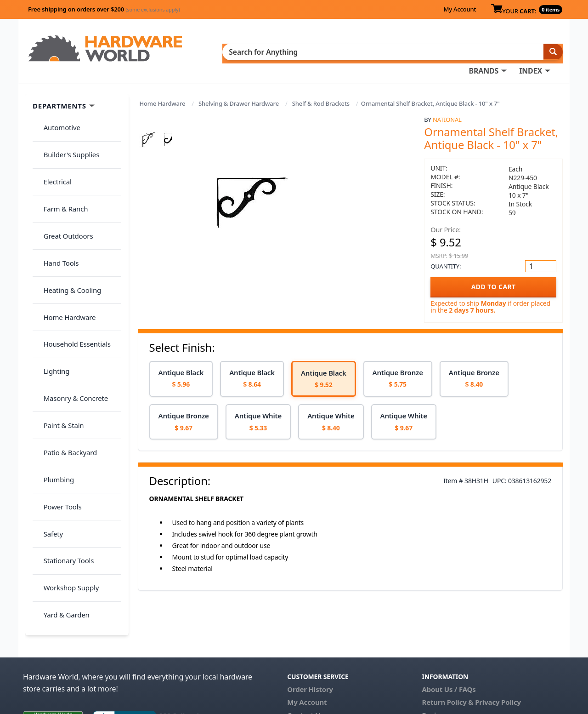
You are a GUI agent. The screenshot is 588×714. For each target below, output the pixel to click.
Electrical (52, 144)
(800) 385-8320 (311, 663)
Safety (48, 380)
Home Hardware (163, 88)
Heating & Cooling (67, 217)
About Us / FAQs (449, 624)
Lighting (51, 271)
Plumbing (53, 344)
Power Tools (57, 362)
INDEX (338, 51)
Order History (310, 624)
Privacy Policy (498, 637)
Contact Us (305, 650)
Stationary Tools (63, 399)
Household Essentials (72, 253)
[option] (181, 363)
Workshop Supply (66, 417)
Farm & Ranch (60, 162)
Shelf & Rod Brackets (321, 88)
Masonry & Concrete (70, 290)
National (447, 104)
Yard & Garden (61, 435)
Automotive (57, 108)
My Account (460, 9)
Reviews (435, 650)
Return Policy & (447, 637)
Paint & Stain (58, 308)
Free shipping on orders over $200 (104, 9)
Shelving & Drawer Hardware (239, 88)
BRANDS (291, 51)
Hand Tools (56, 199)
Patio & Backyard (65, 326)
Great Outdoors (63, 181)
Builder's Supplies (66, 126)
